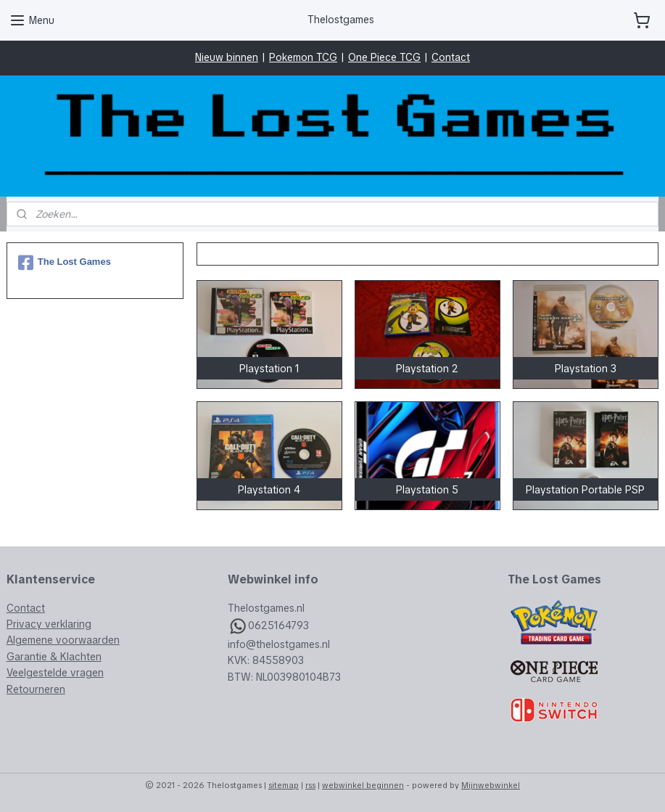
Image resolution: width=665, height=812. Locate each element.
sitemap (284, 785)
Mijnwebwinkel (491, 785)
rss (310, 785)
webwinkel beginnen (363, 785)
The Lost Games (65, 263)
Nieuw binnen (227, 57)
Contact (451, 57)
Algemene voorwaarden (63, 640)
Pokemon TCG (303, 57)
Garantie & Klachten (54, 657)
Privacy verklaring (49, 624)
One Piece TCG (384, 57)
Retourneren (36, 689)
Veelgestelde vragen (55, 673)
